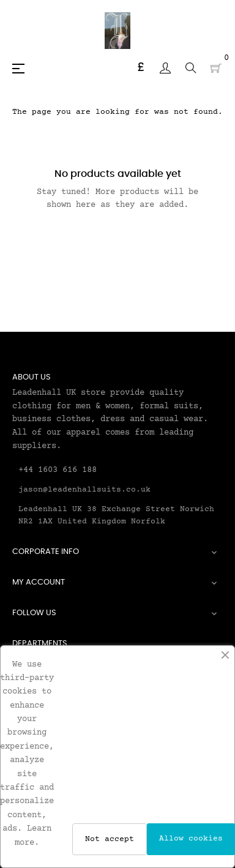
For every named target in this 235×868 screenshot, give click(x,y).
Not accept (110, 839)
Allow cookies (191, 839)
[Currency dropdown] (141, 68)
